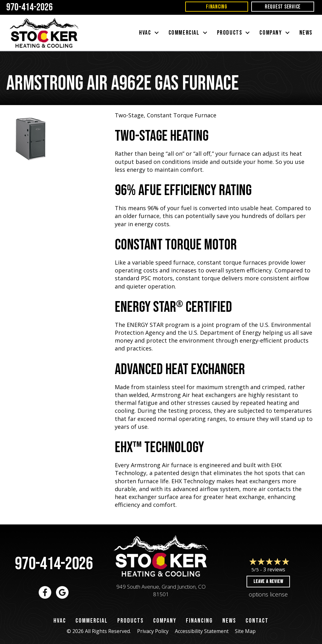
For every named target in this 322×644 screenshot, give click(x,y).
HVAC (60, 621)
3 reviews (274, 569)
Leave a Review (268, 582)
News (229, 621)
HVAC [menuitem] (145, 33)
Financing (199, 621)
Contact (257, 621)
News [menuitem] (306, 33)
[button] (157, 33)
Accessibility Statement (202, 631)
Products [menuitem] (230, 33)
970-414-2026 (54, 564)
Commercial (92, 621)
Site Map (245, 631)
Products (130, 621)
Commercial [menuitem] (184, 33)
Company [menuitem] (271, 33)
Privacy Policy (153, 631)
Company (165, 621)
